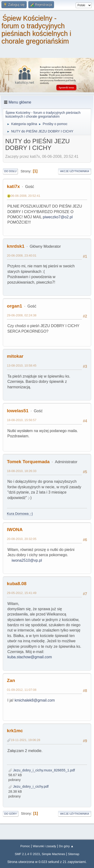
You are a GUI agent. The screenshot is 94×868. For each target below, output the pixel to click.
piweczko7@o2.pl (58, 217)
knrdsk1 (16, 246)
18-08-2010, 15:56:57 (22, 420)
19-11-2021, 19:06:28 (25, 740)
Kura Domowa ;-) (20, 514)
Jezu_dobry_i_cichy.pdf (28, 786)
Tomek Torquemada (28, 462)
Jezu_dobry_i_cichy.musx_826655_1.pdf (42, 770)
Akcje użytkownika (75, 171)
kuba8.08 (17, 584)
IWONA (15, 530)
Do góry (11, 814)
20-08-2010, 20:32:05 (22, 539)
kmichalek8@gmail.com (35, 700)
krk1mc (15, 731)
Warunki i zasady (45, 846)
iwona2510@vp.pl (27, 560)
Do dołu (10, 171)
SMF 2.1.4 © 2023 (27, 854)
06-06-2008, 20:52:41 (25, 196)
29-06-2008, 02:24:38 (22, 315)
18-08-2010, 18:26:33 (22, 471)
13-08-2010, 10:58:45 (22, 365)
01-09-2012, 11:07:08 (22, 690)
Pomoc (25, 846)
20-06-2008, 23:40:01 (22, 255)
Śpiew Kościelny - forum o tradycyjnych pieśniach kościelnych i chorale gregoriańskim (36, 30)
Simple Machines (53, 854)
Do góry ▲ (66, 846)
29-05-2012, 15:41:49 (22, 593)
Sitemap (74, 854)
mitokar (15, 356)
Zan (11, 680)
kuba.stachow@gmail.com (30, 657)
